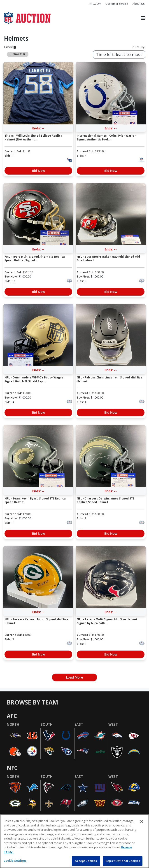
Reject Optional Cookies (123, 861)
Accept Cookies (86, 861)
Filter (10, 47)
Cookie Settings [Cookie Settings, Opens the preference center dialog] (15, 861)
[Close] (142, 821)
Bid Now (38, 171)
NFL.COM (95, 4)
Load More (74, 677)
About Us (139, 4)
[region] (74, 841)
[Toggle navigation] (143, 18)
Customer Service (117, 4)
